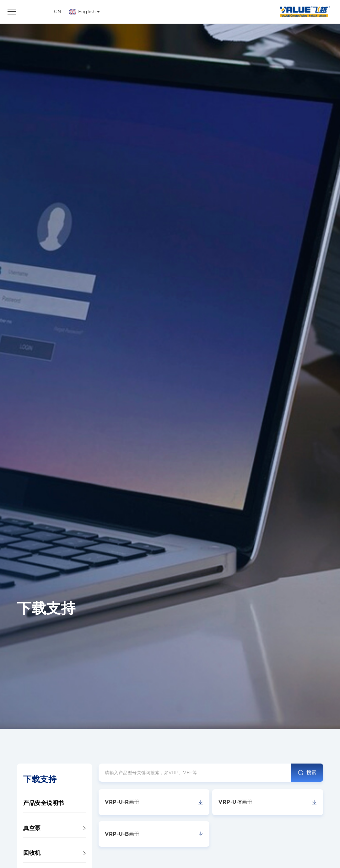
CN (57, 12)
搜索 (307, 773)
